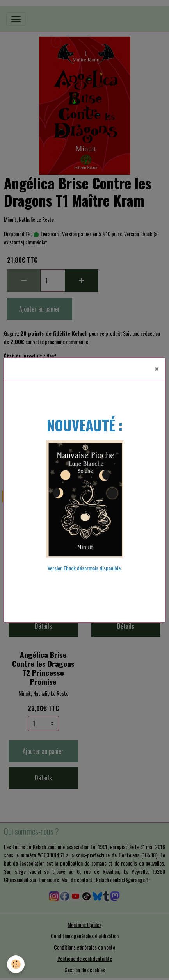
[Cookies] (16, 964)
